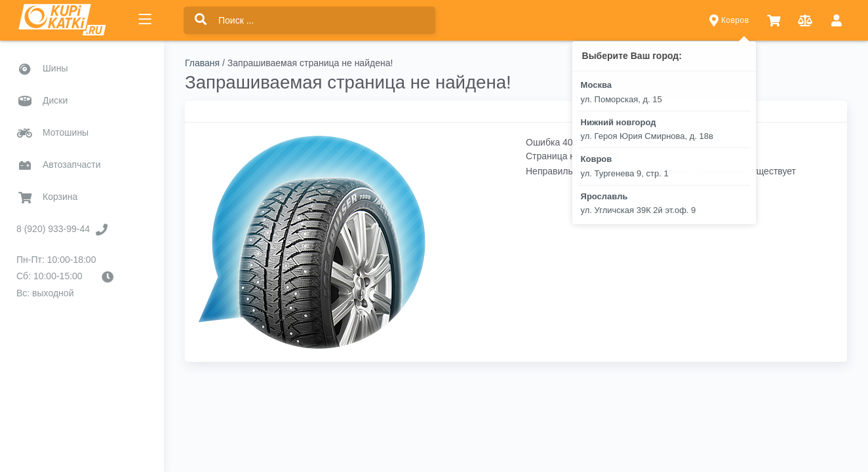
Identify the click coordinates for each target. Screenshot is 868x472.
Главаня (202, 63)
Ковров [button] (729, 20)
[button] (774, 21)
